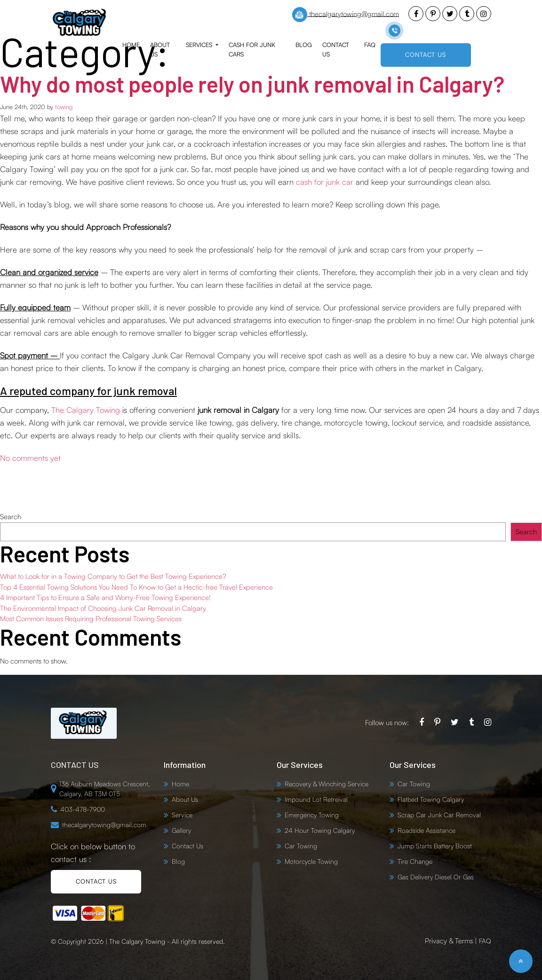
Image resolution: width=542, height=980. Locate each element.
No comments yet (30, 458)
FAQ (370, 45)
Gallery (181, 830)
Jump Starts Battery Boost (435, 846)
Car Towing (301, 846)
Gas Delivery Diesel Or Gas (436, 877)
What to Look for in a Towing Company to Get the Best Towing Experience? (113, 576)
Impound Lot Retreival (316, 799)
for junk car (334, 182)
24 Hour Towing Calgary (320, 830)
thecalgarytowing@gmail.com (346, 15)
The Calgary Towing (86, 410)
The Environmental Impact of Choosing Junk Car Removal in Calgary (103, 608)
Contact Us (336, 49)
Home (131, 45)
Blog (304, 45)
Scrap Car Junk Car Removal (439, 815)
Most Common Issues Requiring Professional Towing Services (91, 619)
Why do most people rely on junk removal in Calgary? (258, 84)
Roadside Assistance (426, 830)
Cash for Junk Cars (252, 49)
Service (182, 815)
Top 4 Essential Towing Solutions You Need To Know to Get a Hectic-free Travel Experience (136, 587)
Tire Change (415, 861)
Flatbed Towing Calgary (431, 799)
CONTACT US (426, 55)
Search (11, 517)
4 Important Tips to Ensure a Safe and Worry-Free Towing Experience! (105, 597)
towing (64, 107)
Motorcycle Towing (311, 861)
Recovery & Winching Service (327, 784)
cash (305, 182)
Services (200, 45)
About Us (160, 49)
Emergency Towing (312, 815)
